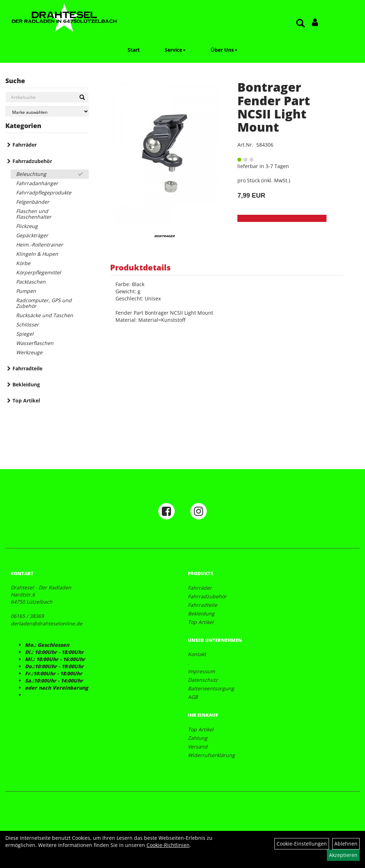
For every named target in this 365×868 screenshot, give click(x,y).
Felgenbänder (33, 202)
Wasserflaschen (35, 343)
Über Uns (224, 50)
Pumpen (26, 291)
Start (134, 50)
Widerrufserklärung (211, 755)
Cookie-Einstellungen (302, 844)
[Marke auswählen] (47, 111)
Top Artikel (26, 400)
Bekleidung (26, 384)
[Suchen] (82, 97)
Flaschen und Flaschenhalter (34, 214)
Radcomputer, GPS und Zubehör (44, 303)
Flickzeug (27, 226)
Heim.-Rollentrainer (40, 245)
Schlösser (27, 324)
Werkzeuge (29, 352)
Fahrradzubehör (32, 161)
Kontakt (197, 654)
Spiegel (25, 334)
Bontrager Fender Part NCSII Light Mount (274, 107)
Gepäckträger (32, 235)
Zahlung (198, 738)
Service (175, 50)
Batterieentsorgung (211, 688)
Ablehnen (346, 844)
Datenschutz (203, 680)
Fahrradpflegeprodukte (44, 192)
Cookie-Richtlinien (168, 845)
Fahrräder (25, 145)
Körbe (23, 263)
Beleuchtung (31, 174)
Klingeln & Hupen (37, 254)
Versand (198, 747)
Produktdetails (140, 267)
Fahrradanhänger (37, 183)
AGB (193, 697)
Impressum (201, 671)
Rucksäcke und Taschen (45, 315)
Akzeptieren (343, 855)
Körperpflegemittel (38, 272)
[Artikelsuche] (300, 24)
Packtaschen (31, 282)
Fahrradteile (27, 368)
